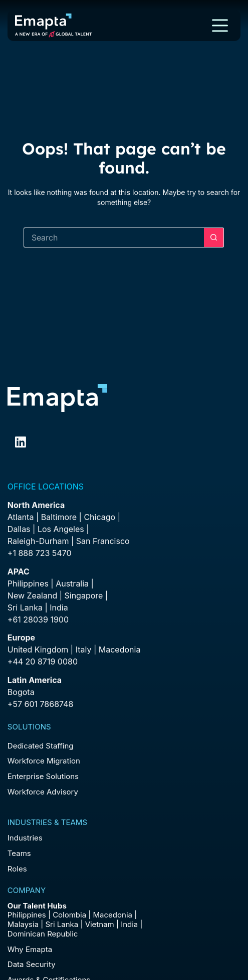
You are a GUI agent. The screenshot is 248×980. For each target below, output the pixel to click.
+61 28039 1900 (38, 619)
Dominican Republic (43, 934)
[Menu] (220, 25)
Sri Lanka (25, 607)
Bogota (21, 692)
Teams (19, 853)
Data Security (32, 964)
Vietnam (100, 924)
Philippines (28, 583)
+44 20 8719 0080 (43, 661)
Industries (25, 838)
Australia (72, 583)
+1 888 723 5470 (40, 553)
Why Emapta (30, 949)
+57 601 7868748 (41, 704)
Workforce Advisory (43, 792)
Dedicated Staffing (41, 746)
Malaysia (23, 924)
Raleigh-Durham (38, 541)
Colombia (69, 915)
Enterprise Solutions (43, 776)
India (129, 924)
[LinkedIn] (21, 442)
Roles (17, 869)
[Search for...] (114, 237)
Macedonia (120, 649)
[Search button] (214, 237)
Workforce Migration (44, 761)
